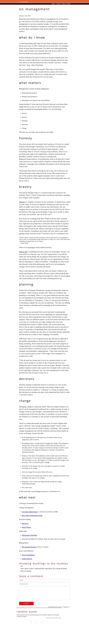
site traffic (39, 622)
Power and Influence (28, 555)
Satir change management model (32, 516)
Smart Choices (26, 527)
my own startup (37, 53)
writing (63, 4)
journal (58, 4)
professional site (47, 622)
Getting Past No (27, 559)
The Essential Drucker (29, 547)
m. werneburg (24, 2)
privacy (66, 607)
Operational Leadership (29, 535)
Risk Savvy (25, 523)
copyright (34, 622)
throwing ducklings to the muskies (44, 563)
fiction (54, 4)
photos (68, 4)
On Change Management (30, 512)
